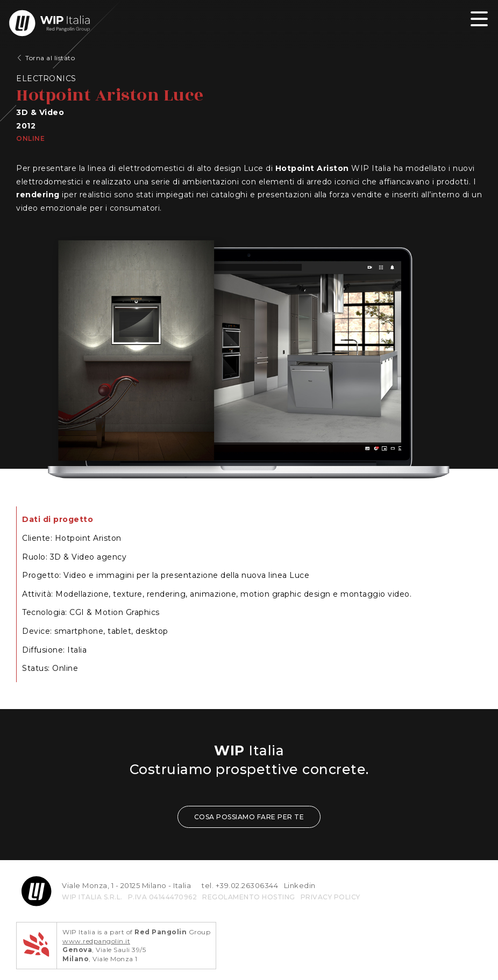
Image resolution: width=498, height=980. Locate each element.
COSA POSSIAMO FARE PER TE (249, 817)
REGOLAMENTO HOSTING (249, 897)
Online (30, 138)
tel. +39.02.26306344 (240, 885)
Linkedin (300, 885)
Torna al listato (50, 58)
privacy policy (330, 897)
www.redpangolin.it (96, 941)
